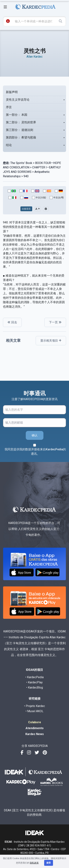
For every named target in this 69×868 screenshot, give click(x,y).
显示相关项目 (51, 341)
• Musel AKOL (34, 711)
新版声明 (12, 92)
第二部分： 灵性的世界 (21, 122)
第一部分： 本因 (17, 115)
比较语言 (26, 209)
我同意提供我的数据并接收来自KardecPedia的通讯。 (35, 452)
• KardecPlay (34, 682)
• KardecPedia (34, 677)
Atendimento (35, 728)
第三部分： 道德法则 (20, 130)
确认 (35, 435)
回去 (12, 322)
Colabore (35, 722)
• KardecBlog (35, 688)
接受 (49, 863)
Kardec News (35, 734)
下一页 (55, 322)
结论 (9, 145)
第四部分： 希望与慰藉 (21, 137)
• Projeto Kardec (34, 706)
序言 (9, 107)
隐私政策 (34, 863)
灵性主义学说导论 (18, 100)
